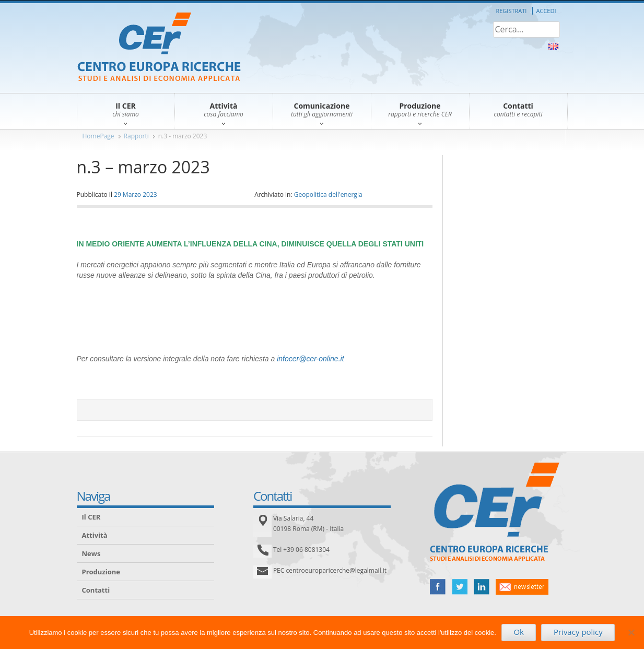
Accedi (546, 11)
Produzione (101, 572)
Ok (519, 632)
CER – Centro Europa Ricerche (159, 48)
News (91, 553)
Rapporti (136, 136)
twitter (460, 587)
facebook (438, 587)
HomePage (98, 136)
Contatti (96, 590)
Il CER (91, 517)
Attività (95, 535)
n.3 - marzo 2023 (183, 136)
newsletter (522, 587)
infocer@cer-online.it (310, 359)
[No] (631, 632)
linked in (482, 587)
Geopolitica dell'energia (328, 194)
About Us (553, 46)
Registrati (511, 11)
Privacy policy (578, 632)
